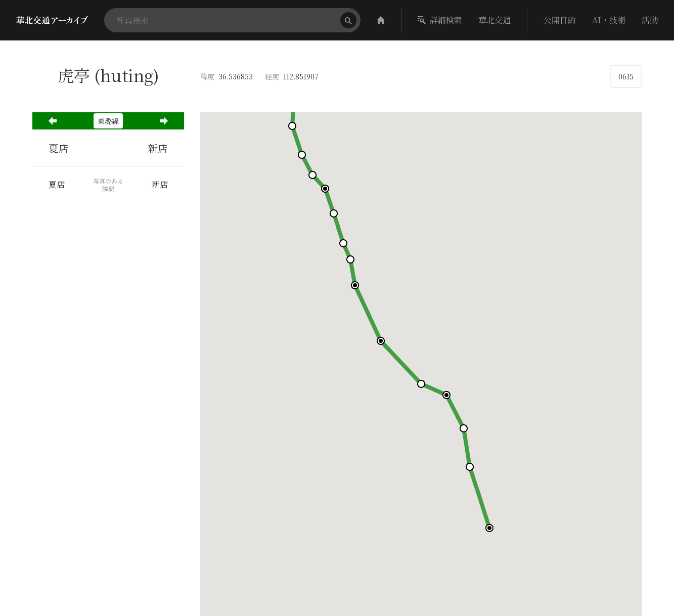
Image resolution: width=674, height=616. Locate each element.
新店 (158, 148)
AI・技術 (609, 20)
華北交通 (495, 20)
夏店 (59, 148)
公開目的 (560, 20)
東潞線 (108, 121)
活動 (650, 20)
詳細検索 (440, 20)
